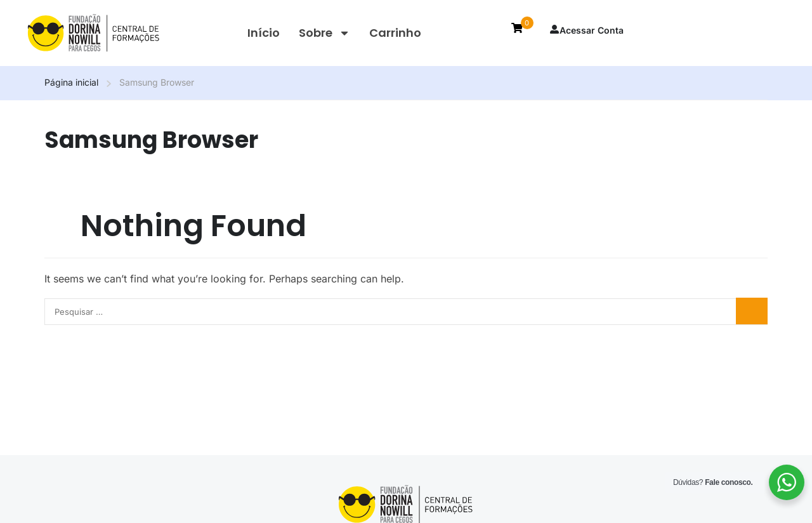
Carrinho (395, 33)
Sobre (324, 33)
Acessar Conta (586, 30)
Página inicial (71, 82)
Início (264, 33)
